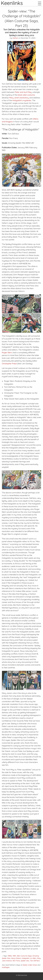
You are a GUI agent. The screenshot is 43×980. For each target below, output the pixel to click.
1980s (10, 956)
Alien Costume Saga (24, 956)
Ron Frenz (16, 961)
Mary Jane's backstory (19, 98)
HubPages (6, 967)
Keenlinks (24, 975)
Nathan (15, 38)
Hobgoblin (26, 958)
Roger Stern (7, 352)
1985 (14, 956)
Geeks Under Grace (30, 965)
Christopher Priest (9, 364)
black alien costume (26, 95)
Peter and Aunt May (23, 92)
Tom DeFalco (35, 961)
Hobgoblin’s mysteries (22, 100)
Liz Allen (33, 958)
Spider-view (25, 961)
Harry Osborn (16, 958)
